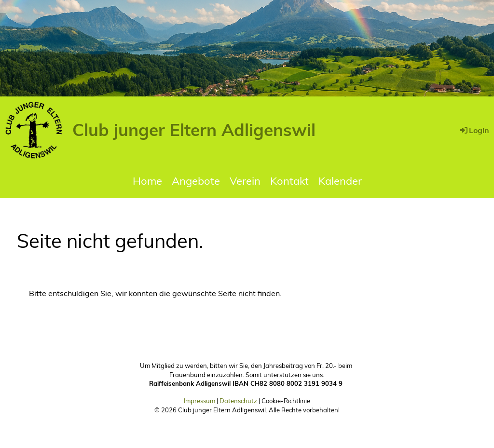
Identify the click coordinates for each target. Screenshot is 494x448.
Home (147, 181)
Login (474, 130)
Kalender (340, 181)
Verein (245, 181)
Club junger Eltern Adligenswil (194, 130)
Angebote (196, 181)
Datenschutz (238, 401)
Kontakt (289, 181)
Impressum (199, 401)
